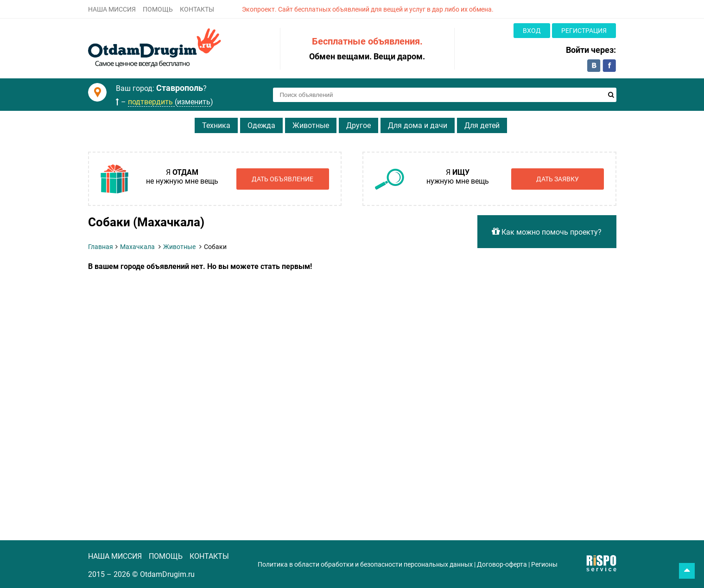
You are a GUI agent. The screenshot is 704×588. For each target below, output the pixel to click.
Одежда (261, 125)
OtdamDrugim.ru (167, 574)
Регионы (544, 564)
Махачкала (137, 247)
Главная (101, 247)
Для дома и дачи (418, 125)
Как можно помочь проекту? (547, 232)
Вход (532, 31)
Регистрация (584, 31)
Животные (311, 125)
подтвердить (151, 102)
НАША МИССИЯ (112, 9)
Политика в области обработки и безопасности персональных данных (365, 564)
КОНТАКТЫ (197, 9)
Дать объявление (282, 179)
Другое (358, 125)
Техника (216, 125)
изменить (194, 102)
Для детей (482, 125)
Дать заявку (558, 179)
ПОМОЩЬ (158, 9)
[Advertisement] (276, 340)
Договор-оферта (502, 564)
